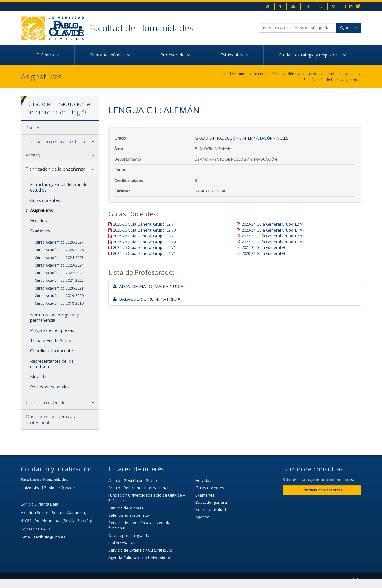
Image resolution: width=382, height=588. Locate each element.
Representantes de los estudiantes (52, 364)
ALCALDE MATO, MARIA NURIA (148, 286)
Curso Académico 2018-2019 (59, 303)
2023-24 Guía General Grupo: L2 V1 (273, 224)
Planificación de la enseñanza (319, 80)
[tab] (60, 128)
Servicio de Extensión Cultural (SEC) (140, 550)
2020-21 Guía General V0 (264, 253)
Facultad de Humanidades (141, 28)
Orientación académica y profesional (51, 419)
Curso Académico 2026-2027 (59, 242)
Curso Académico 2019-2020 (59, 296)
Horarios (38, 221)
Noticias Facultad (211, 510)
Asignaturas (351, 80)
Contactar (153, 581)
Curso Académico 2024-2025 (59, 258)
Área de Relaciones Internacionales (141, 488)
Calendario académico (129, 515)
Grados (313, 74)
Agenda (202, 517)
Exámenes (40, 231)
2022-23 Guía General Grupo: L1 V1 (273, 242)
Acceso (33, 155)
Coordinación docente (51, 351)
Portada (34, 128)
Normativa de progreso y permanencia (54, 317)
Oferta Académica (285, 74)
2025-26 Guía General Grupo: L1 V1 (144, 236)
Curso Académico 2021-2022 (59, 280)
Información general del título (55, 141)
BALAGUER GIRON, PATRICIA (147, 299)
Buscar (349, 28)
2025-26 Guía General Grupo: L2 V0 (144, 230)
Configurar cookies (256, 581)
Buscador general (212, 502)
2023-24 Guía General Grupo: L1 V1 (273, 230)
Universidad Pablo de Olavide (48, 488)
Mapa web (217, 581)
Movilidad (39, 377)
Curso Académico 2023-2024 (59, 265)
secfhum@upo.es (49, 537)
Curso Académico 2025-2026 (59, 250)
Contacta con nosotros (322, 490)
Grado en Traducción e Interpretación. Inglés (341, 74)
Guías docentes (45, 200)
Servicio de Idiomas (126, 508)
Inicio (259, 74)
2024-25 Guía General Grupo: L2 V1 (144, 247)
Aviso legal (185, 581)
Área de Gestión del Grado (133, 480)
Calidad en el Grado (46, 402)
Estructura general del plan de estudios (59, 187)
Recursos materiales (50, 387)
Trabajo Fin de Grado (51, 340)
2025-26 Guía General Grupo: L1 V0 (144, 242)
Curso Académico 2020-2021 (59, 288)
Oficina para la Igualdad (130, 535)
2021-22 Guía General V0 (264, 247)
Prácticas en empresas (52, 330)
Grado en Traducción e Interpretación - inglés (242, 138)
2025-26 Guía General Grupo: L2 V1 (144, 224)
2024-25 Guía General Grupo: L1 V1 (144, 253)
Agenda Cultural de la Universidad (139, 558)
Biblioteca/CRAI (122, 543)
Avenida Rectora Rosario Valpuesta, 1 (55, 512)
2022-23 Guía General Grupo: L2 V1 (273, 236)
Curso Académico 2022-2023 (59, 273)
